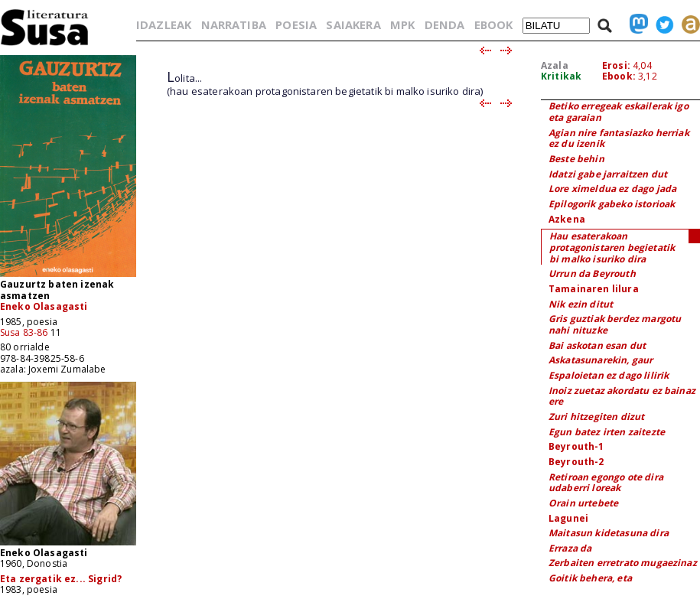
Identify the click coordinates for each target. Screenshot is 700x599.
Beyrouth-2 (576, 462)
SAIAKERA (353, 24)
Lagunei (568, 518)
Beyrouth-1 (576, 446)
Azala (555, 65)
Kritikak (561, 76)
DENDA (445, 24)
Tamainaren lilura (594, 289)
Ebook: (619, 76)
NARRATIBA (234, 24)
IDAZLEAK (164, 24)
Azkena (567, 219)
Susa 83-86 (24, 332)
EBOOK (494, 24)
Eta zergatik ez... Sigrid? (61, 579)
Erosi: (616, 65)
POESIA (296, 24)
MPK (402, 24)
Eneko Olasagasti (44, 306)
